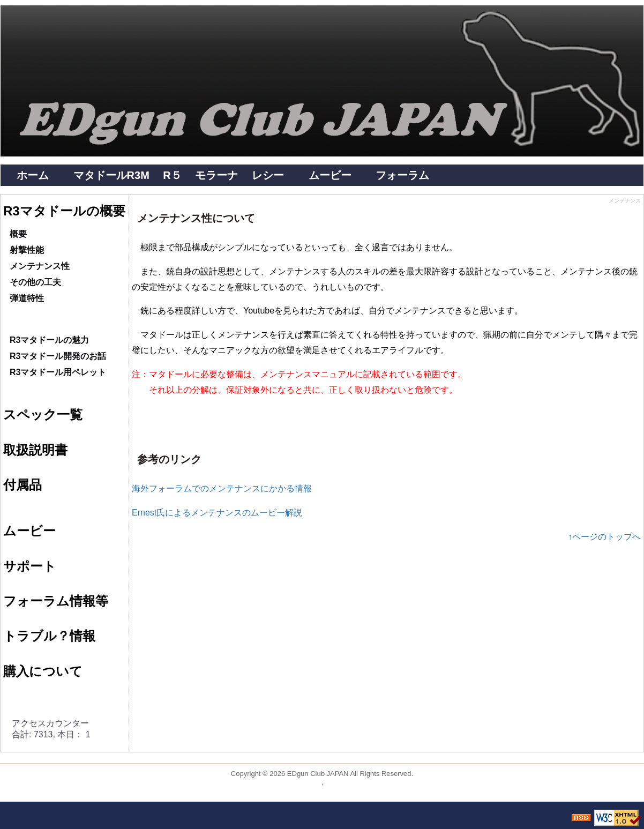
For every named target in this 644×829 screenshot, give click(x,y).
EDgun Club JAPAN (318, 774)
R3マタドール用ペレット (58, 372)
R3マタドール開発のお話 (58, 356)
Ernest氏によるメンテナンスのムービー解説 (217, 513)
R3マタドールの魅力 (49, 340)
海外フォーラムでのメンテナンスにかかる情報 (222, 488)
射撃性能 (27, 250)
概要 (18, 234)
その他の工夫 (35, 282)
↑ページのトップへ (604, 537)
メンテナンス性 (40, 266)
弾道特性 (27, 298)
